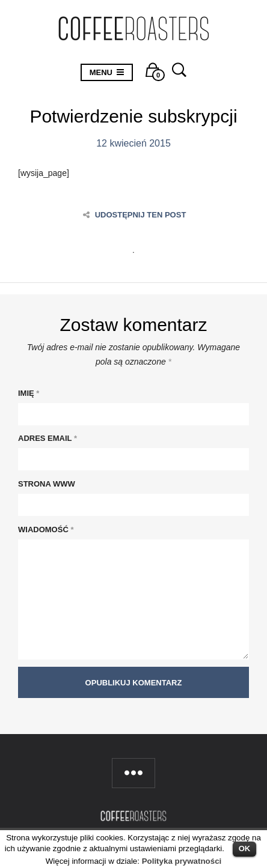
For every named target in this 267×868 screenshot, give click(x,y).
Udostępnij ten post (135, 215)
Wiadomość (46, 530)
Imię (29, 393)
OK (245, 848)
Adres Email (48, 438)
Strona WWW (47, 484)
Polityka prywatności (182, 861)
